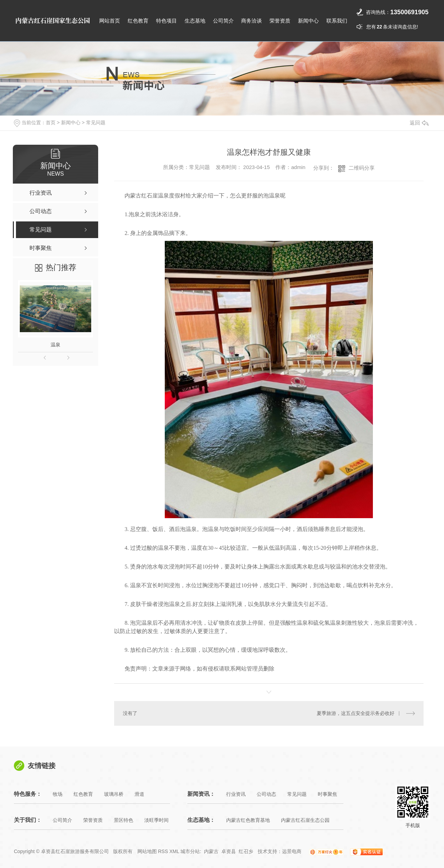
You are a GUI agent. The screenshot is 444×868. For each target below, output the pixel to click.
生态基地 (195, 21)
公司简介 (223, 21)
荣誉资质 (280, 21)
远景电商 (292, 851)
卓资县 (229, 851)
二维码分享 (362, 168)
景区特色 (123, 820)
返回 (419, 123)
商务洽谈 (251, 21)
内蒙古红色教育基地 (248, 820)
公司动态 (266, 794)
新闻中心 (308, 21)
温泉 (55, 345)
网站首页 (110, 21)
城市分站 (190, 851)
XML (174, 851)
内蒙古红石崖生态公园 (305, 820)
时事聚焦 (327, 794)
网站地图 (147, 851)
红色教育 (138, 21)
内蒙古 (211, 851)
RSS (163, 851)
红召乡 (246, 851)
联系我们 (337, 21)
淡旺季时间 (156, 820)
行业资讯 (236, 794)
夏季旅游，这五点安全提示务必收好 (356, 713)
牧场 (58, 794)
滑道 (139, 794)
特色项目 (166, 21)
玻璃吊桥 (114, 794)
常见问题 (96, 123)
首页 (51, 123)
